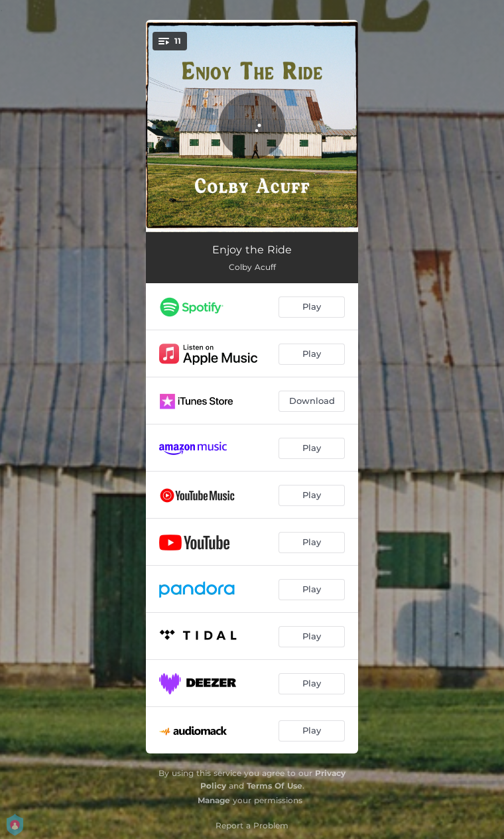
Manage (214, 800)
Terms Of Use (275, 786)
